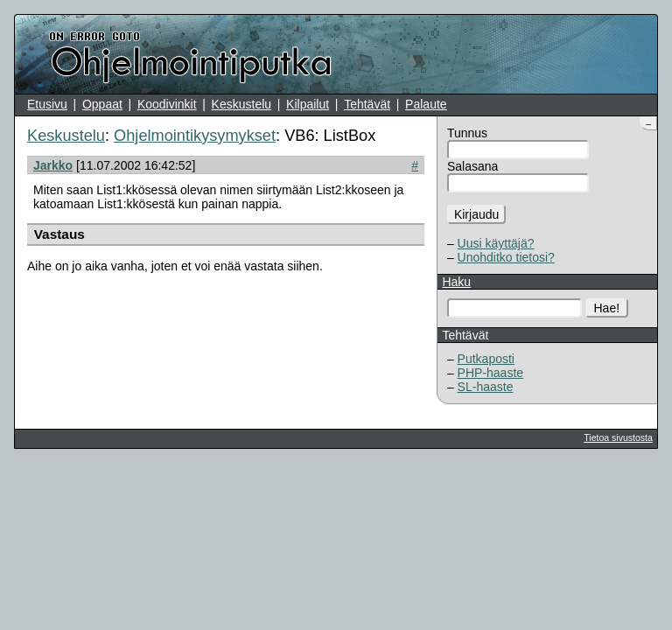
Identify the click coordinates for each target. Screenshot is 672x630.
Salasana (472, 166)
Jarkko (53, 165)
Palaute (426, 104)
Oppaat (102, 104)
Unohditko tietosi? (506, 257)
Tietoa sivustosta (618, 437)
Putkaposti (486, 359)
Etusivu (47, 104)
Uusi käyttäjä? (496, 243)
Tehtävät (367, 104)
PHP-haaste (490, 373)
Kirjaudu (476, 214)
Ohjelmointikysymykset (195, 136)
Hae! (607, 308)
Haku (456, 282)
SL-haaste (486, 387)
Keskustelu (241, 104)
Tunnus (467, 133)
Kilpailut (308, 104)
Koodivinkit (167, 104)
